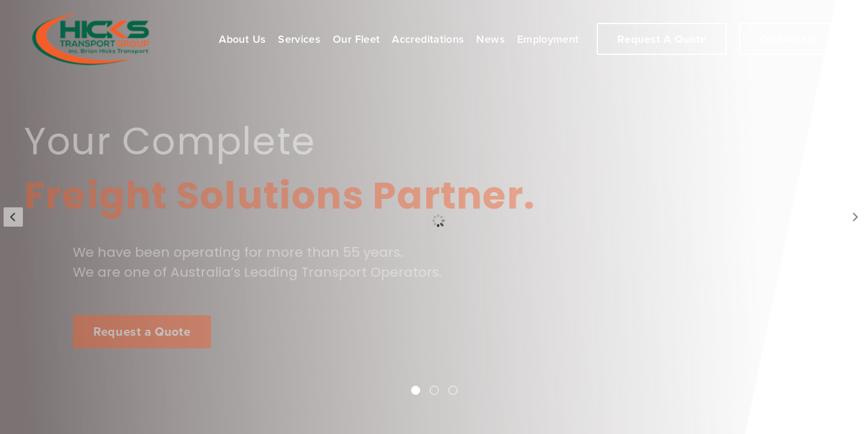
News (490, 39)
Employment (548, 39)
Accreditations (428, 39)
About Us (242, 39)
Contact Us (788, 39)
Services (299, 39)
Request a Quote (144, 332)
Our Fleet (356, 39)
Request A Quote (662, 39)
